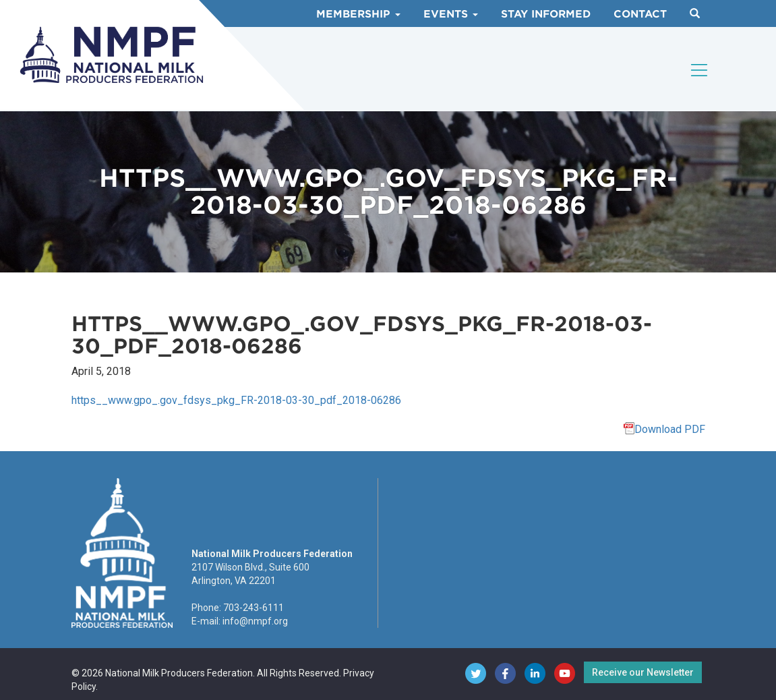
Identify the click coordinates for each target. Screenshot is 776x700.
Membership (358, 14)
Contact (640, 14)
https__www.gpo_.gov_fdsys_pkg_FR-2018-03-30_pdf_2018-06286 (236, 400)
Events (451, 14)
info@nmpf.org (255, 621)
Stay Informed (546, 14)
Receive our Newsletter (643, 672)
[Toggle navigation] (700, 70)
